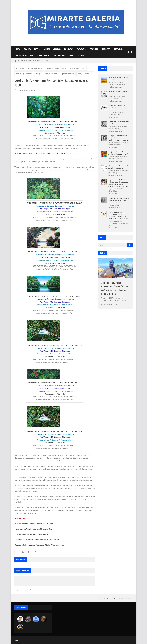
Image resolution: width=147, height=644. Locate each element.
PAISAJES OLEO (82, 49)
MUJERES (47, 49)
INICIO (18, 49)
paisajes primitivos (68, 74)
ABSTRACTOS (106, 49)
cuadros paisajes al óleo (77, 68)
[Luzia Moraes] (28, 619)
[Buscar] (132, 52)
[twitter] (23, 552)
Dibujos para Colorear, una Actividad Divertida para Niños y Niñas (119, 108)
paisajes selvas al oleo (85, 74)
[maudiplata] (20, 627)
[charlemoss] (44, 619)
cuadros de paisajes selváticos (56, 68)
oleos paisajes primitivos (24, 74)
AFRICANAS (57, 49)
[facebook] (17, 552)
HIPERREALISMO (21, 55)
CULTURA (81, 55)
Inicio (16, 640)
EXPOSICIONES (69, 49)
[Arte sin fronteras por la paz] (20, 619)
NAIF (32, 55)
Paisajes (38, 74)
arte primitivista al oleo (35, 68)
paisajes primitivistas (52, 74)
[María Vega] (36, 619)
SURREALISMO (118, 49)
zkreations (111, 598)
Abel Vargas (20, 68)
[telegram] (36, 552)
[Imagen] (115, 268)
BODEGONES (94, 49)
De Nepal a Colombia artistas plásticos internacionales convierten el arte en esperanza (118, 138)
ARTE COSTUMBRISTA (44, 55)
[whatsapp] (29, 552)
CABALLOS (27, 49)
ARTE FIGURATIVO (60, 55)
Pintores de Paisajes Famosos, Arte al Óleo (34, 61)
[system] (129, 52)
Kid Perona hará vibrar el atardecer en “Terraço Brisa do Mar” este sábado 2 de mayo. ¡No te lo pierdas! (114, 288)
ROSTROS (37, 49)
